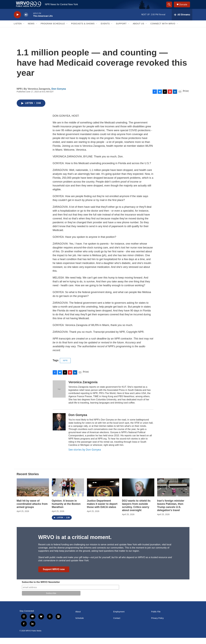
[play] (17, 21)
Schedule (80, 624)
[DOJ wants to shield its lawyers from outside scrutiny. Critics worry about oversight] (138, 494)
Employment (119, 618)
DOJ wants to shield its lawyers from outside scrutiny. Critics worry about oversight (136, 512)
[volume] (26, 21)
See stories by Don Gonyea (85, 456)
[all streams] (182, 21)
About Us (138, 30)
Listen (18, 30)
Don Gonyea (59, 95)
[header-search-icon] (170, 8)
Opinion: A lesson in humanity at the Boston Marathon (66, 510)
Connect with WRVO (163, 30)
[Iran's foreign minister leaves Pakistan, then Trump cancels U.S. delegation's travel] (173, 494)
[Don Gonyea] (59, 428)
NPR (65, 367)
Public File (156, 618)
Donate (185, 8)
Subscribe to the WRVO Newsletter (41, 588)
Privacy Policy (157, 624)
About (78, 618)
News (31, 30)
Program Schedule (53, 30)
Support (121, 30)
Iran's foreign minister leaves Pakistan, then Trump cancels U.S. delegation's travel (171, 512)
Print (186, 97)
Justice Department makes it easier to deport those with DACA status (102, 510)
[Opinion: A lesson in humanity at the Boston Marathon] (68, 494)
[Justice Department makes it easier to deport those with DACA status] (103, 494)
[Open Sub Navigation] (24, 30)
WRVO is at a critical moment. (75, 543)
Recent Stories (28, 480)
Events (105, 30)
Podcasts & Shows (83, 30)
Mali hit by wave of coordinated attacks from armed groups (32, 510)
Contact (117, 624)
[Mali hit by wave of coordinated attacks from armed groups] (33, 494)
